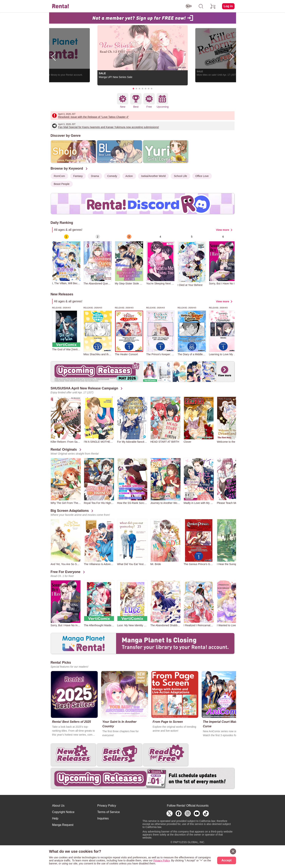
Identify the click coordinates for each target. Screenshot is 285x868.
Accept (227, 860)
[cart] (213, 6)
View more (223, 230)
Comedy (112, 176)
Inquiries (103, 818)
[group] (66, 260)
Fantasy (78, 176)
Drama (95, 176)
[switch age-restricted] (189, 6)
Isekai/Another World (153, 176)
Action (129, 176)
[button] (133, 89)
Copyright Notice (63, 812)
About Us (58, 806)
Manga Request (63, 825)
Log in (228, 6)
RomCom (59, 176)
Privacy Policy (107, 806)
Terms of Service (109, 812)
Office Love (202, 176)
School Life (180, 176)
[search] (201, 6)
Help (55, 818)
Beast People (62, 184)
